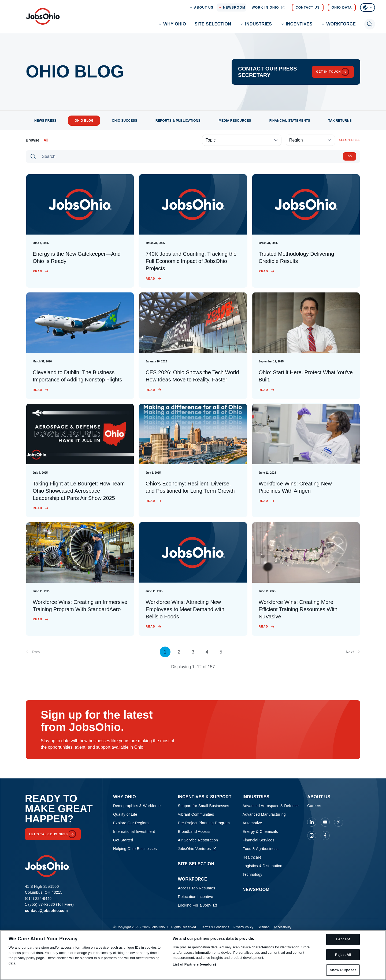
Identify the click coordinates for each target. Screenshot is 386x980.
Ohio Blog (84, 121)
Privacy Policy (244, 927)
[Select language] (368, 8)
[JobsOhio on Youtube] (325, 822)
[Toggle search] (370, 24)
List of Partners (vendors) (194, 964)
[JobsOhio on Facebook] (325, 836)
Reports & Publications (178, 121)
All (46, 140)
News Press (45, 121)
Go (350, 156)
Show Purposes (343, 970)
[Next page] (353, 652)
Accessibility (282, 927)
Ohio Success (125, 121)
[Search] (190, 157)
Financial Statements (290, 121)
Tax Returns (340, 121)
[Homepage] (43, 16)
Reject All (343, 955)
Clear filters (350, 140)
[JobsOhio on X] (339, 822)
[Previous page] (33, 652)
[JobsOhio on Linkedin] (312, 822)
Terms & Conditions (215, 927)
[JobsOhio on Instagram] (312, 836)
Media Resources (235, 121)
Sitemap (263, 927)
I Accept (343, 939)
